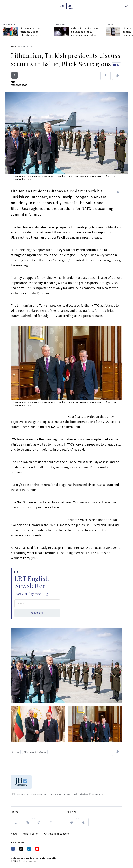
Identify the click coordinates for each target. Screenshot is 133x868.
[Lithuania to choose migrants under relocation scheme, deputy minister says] (10, 32)
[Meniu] (7, 6)
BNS (13, 82)
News (14, 47)
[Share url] (117, 76)
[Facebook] (13, 849)
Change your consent (57, 834)
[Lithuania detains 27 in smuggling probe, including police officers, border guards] (62, 32)
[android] (72, 822)
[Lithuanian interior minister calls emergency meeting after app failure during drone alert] (113, 32)
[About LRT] (16, 822)
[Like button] (116, 65)
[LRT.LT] (66, 5)
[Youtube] (37, 849)
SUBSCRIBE (37, 613)
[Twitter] (21, 849)
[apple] (83, 822)
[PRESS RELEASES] (39, 822)
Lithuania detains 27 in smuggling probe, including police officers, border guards (85, 32)
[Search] (126, 6)
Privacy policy (31, 834)
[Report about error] (106, 76)
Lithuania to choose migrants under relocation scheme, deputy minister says (32, 32)
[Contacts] (28, 822)
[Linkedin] (29, 849)
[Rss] (51, 822)
